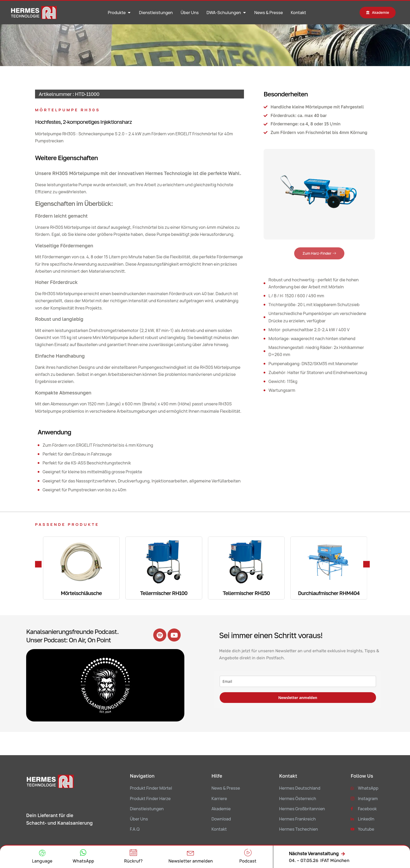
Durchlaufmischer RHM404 (329, 593)
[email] (298, 681)
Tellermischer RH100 (164, 593)
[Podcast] (248, 853)
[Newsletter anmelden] (191, 853)
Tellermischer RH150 (246, 593)
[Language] (42, 853)
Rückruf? (133, 861)
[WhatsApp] (83, 853)
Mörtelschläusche (81, 593)
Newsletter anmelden (298, 698)
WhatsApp (83, 861)
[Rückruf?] (133, 853)
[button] (38, 564)
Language (42, 861)
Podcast (248, 861)
